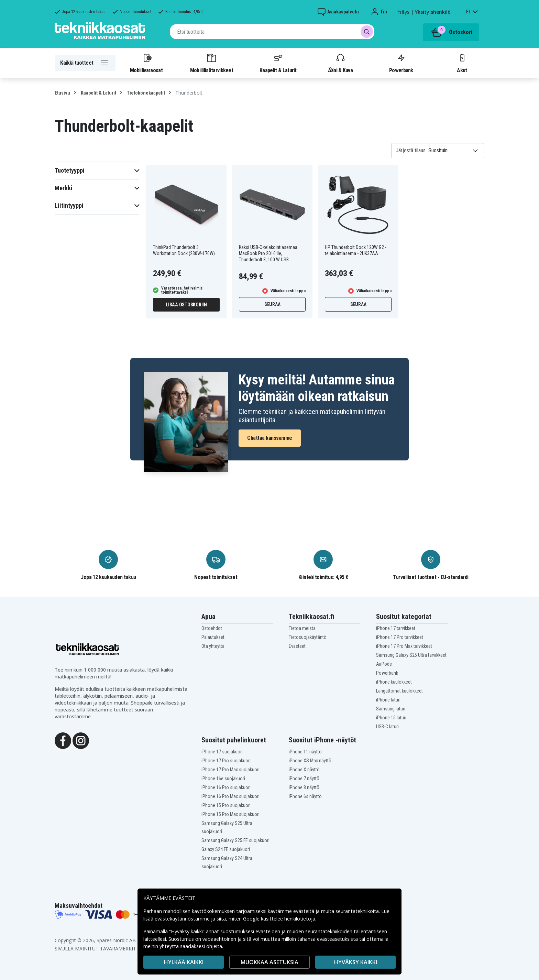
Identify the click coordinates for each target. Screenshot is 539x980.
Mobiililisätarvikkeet (212, 63)
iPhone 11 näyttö (305, 752)
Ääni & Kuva (340, 63)
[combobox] (272, 32)
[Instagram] (81, 740)
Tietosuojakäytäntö (308, 637)
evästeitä (304, 911)
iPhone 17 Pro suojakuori (226, 761)
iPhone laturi (388, 700)
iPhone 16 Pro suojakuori (226, 787)
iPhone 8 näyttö (304, 787)
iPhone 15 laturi (391, 718)
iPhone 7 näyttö (304, 778)
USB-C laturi (387, 727)
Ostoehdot (212, 628)
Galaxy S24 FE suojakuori (226, 849)
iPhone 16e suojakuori (223, 778)
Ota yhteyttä (213, 646)
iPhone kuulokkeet (394, 682)
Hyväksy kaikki (356, 962)
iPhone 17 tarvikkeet (396, 628)
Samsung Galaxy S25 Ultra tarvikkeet (411, 655)
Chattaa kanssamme (270, 438)
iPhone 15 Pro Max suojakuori (230, 814)
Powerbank (401, 63)
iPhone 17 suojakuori (222, 752)
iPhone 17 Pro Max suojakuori (230, 770)
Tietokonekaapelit (145, 93)
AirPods (384, 664)
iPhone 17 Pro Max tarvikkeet (404, 646)
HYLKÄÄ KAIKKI (184, 962)
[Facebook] (63, 740)
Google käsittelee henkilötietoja (279, 919)
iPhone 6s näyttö (305, 796)
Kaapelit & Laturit (278, 63)
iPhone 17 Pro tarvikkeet (400, 637)
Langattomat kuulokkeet (399, 691)
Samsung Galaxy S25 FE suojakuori (235, 840)
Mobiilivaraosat (146, 63)
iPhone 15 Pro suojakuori (226, 805)
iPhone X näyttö (304, 770)
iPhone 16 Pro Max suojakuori (230, 796)
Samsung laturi (391, 709)
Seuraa (272, 304)
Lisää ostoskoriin (186, 305)
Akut (462, 63)
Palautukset (213, 637)
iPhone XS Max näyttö (310, 761)
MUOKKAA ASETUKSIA (269, 962)
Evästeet (297, 646)
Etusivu (62, 93)
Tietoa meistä (302, 628)
